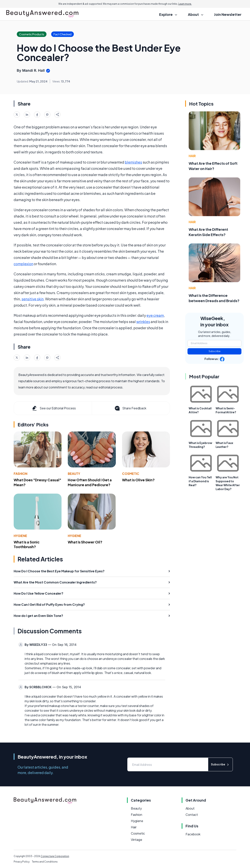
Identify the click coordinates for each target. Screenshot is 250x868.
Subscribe (215, 351)
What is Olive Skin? (138, 480)
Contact (192, 815)
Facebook (193, 834)
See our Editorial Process (54, 408)
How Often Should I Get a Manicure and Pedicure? (90, 482)
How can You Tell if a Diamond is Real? (200, 481)
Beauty (74, 474)
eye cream (155, 315)
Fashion (21, 474)
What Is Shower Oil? (85, 542)
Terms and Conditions (45, 862)
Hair (192, 156)
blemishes (133, 162)
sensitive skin (33, 299)
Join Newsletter (228, 14)
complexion (23, 264)
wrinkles (143, 322)
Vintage (137, 840)
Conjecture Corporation (55, 856)
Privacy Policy (22, 862)
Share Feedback (130, 408)
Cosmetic (131, 474)
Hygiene (20, 536)
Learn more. (185, 4)
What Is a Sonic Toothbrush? (27, 544)
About (190, 808)
